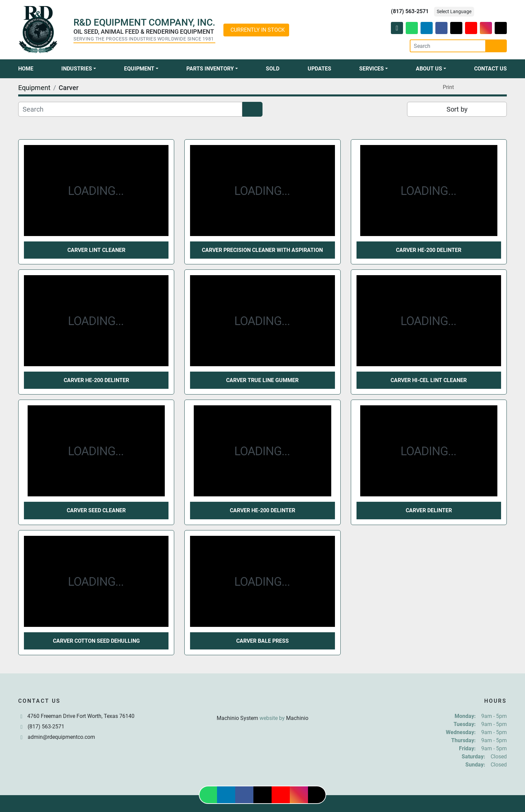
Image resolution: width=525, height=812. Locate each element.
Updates (319, 69)
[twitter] (456, 28)
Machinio (297, 718)
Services (372, 69)
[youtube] (471, 28)
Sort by (457, 109)
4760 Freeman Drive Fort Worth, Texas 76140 (81, 716)
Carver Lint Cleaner (96, 250)
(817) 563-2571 (410, 11)
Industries (77, 69)
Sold (273, 69)
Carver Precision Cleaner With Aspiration (262, 250)
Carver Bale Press (262, 641)
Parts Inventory (210, 69)
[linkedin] (427, 28)
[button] (79, 69)
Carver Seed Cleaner (96, 510)
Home (26, 69)
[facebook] (441, 28)
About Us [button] (429, 69)
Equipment (139, 69)
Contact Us (490, 69)
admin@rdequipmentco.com (61, 737)
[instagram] (486, 28)
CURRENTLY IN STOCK (258, 30)
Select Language (454, 11)
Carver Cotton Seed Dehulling (96, 641)
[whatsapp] (412, 28)
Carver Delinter (429, 510)
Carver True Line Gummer (262, 380)
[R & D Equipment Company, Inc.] (262, 702)
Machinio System (237, 718)
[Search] (448, 46)
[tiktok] (501, 28)
